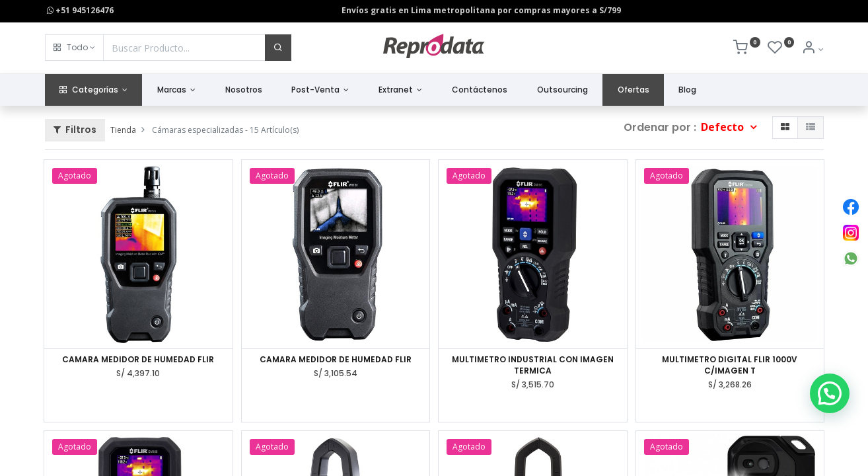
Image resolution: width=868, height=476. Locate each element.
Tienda (123, 130)
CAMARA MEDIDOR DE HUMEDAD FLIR (138, 360)
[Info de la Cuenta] (812, 49)
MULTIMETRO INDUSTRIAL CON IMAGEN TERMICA (533, 365)
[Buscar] (278, 48)
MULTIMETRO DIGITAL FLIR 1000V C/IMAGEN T (730, 365)
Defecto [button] (724, 127)
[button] (74, 48)
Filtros (75, 130)
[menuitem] (243, 90)
